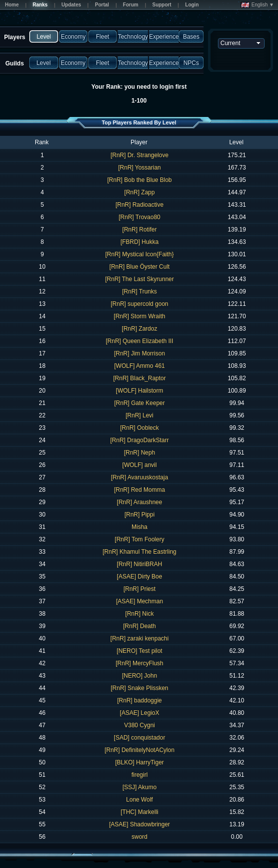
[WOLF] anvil (139, 465)
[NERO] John (140, 676)
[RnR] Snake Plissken (139, 688)
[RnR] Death (139, 626)
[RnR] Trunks (139, 291)
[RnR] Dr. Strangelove (140, 155)
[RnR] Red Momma (140, 490)
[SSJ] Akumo (140, 787)
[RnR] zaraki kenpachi (139, 638)
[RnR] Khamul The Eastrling (140, 552)
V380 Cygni (139, 725)
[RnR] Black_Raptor (139, 378)
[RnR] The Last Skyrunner (140, 279)
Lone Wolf (139, 800)
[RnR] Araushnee (139, 502)
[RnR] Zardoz (139, 329)
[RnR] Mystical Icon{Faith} (139, 254)
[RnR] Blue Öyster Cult (139, 267)
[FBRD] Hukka (140, 242)
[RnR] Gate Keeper (139, 403)
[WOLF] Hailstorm (139, 391)
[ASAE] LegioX (139, 713)
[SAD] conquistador (139, 738)
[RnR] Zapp (139, 192)
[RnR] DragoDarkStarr (139, 440)
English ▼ (257, 5)
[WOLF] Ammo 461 (139, 366)
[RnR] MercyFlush (139, 663)
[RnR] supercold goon (139, 304)
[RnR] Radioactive (140, 205)
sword (139, 837)
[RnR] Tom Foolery (139, 539)
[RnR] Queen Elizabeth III (139, 341)
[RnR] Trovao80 (139, 217)
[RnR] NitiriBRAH (139, 564)
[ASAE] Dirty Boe (139, 577)
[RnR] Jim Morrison (140, 353)
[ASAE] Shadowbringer (140, 824)
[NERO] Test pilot (139, 651)
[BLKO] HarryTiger (139, 762)
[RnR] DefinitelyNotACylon (140, 750)
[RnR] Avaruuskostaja (139, 477)
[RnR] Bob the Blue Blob (139, 180)
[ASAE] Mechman (140, 601)
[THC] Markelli (139, 812)
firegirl (140, 775)
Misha (139, 527)
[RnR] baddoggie (139, 700)
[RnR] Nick (139, 614)
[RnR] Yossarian (139, 168)
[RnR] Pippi (140, 515)
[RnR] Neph (140, 453)
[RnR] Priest (140, 589)
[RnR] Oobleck (139, 428)
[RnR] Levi (139, 415)
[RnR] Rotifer (139, 230)
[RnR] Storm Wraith (139, 316)
